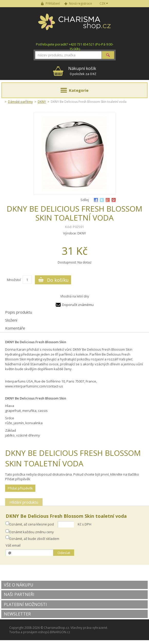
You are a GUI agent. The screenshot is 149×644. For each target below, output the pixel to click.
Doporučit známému (78, 305)
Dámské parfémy (20, 102)
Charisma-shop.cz (74, 25)
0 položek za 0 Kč (82, 71)
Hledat (108, 55)
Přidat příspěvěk (20, 488)
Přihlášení (53, 3)
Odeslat (64, 553)
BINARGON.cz (60, 632)
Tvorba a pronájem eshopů (29, 632)
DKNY (42, 102)
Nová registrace (81, 3)
